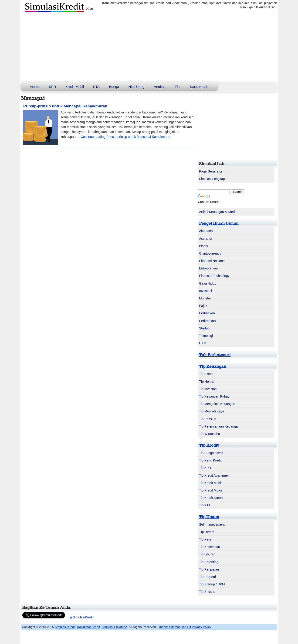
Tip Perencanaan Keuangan (219, 426)
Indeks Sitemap (170, 627)
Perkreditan (207, 321)
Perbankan (207, 313)
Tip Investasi (208, 389)
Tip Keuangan (213, 366)
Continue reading (126, 137)
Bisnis (203, 246)
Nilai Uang (137, 87)
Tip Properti (207, 577)
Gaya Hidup (208, 283)
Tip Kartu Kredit (210, 460)
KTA (96, 87)
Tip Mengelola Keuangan (217, 404)
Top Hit (186, 627)
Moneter (205, 298)
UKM (203, 343)
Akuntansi (206, 231)
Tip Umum (209, 517)
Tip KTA (205, 505)
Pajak (203, 306)
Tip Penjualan (209, 569)
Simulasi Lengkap (212, 179)
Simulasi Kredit (65, 627)
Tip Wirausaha (210, 434)
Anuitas (160, 87)
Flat (178, 87)
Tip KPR (205, 468)
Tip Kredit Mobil (210, 483)
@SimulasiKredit (81, 617)
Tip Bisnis (206, 374)
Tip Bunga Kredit (211, 453)
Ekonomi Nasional (212, 261)
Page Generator (211, 171)
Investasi (205, 291)
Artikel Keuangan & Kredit (218, 212)
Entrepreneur (209, 268)
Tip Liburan (207, 554)
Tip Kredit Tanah (211, 498)
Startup (204, 328)
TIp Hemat (207, 382)
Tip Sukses (207, 592)
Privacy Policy (201, 627)
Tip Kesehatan (210, 547)
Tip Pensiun (208, 419)
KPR (52, 87)
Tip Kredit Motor (211, 490)
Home (35, 87)
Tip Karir (205, 539)
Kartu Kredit (199, 87)
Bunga (114, 87)
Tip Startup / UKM (212, 584)
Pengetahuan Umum (219, 223)
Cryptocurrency (210, 253)
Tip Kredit (209, 445)
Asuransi (205, 239)
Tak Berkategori (215, 355)
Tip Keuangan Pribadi (215, 396)
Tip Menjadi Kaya (212, 411)
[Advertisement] (149, 47)
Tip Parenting (209, 562)
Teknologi (206, 336)
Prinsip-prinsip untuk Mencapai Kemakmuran (65, 106)
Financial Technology (214, 276)
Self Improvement (212, 524)
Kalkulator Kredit (88, 627)
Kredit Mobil (75, 87)
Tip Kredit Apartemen (214, 475)
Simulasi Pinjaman (114, 627)
